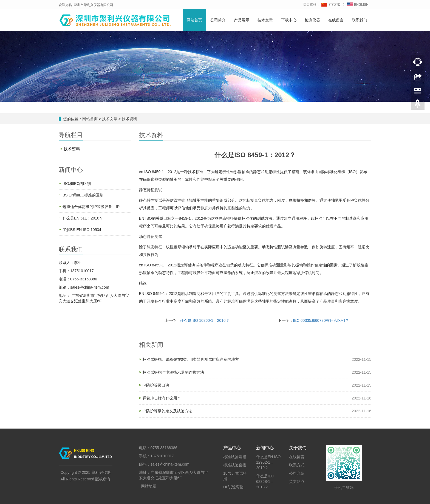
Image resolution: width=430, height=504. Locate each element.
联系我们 (360, 20)
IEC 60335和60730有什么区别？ (321, 320)
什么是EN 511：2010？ (83, 218)
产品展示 (242, 20)
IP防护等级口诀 (156, 385)
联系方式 (297, 465)
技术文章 (265, 20)
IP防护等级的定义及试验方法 (167, 411)
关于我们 (298, 448)
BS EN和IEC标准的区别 (83, 195)
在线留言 (336, 20)
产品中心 (232, 448)
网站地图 (149, 486)
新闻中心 (265, 448)
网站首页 (194, 20)
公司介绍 (297, 473)
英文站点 (297, 482)
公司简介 (218, 20)
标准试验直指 (235, 465)
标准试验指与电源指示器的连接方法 (173, 372)
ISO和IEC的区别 (77, 184)
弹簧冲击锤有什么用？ (162, 398)
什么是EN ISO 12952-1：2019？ (268, 462)
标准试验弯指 (235, 457)
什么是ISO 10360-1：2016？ (205, 320)
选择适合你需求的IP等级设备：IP (91, 207)
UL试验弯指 (233, 487)
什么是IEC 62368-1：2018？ (265, 482)
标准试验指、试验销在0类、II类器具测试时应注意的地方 (191, 359)
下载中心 (289, 20)
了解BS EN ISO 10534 (82, 230)
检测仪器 (312, 20)
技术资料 (129, 119)
